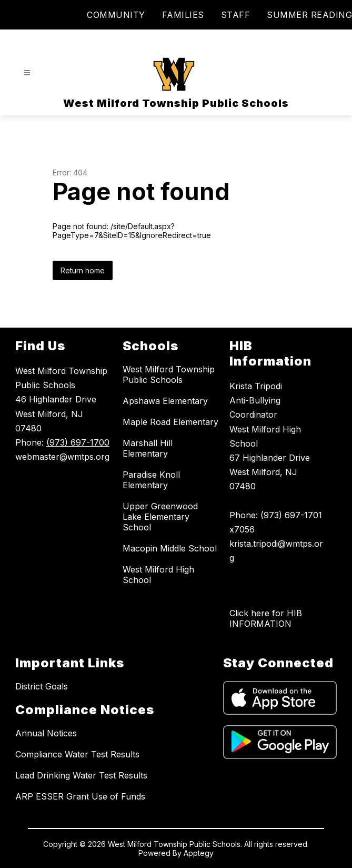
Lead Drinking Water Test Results (81, 775)
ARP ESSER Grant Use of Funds (80, 796)
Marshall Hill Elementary (148, 448)
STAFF (236, 15)
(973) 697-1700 (78, 442)
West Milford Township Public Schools (169, 374)
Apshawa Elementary (165, 401)
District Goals (42, 686)
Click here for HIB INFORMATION (266, 618)
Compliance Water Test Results (77, 754)
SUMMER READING (309, 15)
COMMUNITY (116, 15)
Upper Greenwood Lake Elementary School (160, 517)
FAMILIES (183, 15)
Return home (83, 270)
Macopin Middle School (170, 548)
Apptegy (199, 853)
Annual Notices (46, 733)
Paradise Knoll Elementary (151, 480)
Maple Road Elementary (170, 422)
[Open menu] (27, 73)
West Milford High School (158, 575)
